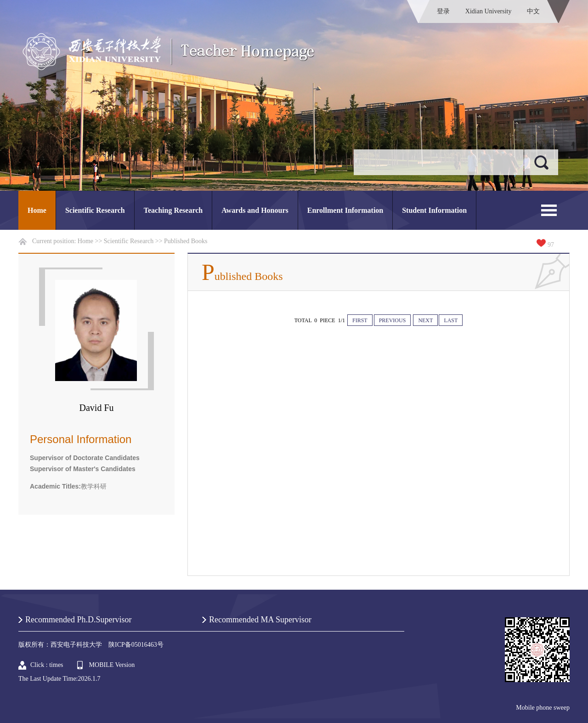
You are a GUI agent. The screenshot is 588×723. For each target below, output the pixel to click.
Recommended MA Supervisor (260, 620)
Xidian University (489, 11)
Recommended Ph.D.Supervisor (78, 620)
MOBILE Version (112, 665)
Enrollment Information (345, 210)
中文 (533, 11)
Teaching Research (173, 210)
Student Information (434, 210)
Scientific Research (95, 210)
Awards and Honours (255, 210)
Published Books (186, 241)
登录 (443, 11)
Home (37, 210)
